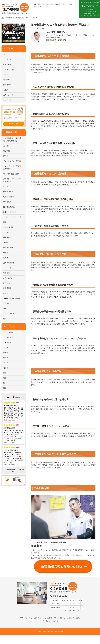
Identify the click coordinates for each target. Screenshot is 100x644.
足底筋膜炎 (7, 288)
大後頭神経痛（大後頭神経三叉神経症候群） (12, 139)
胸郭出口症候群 (9, 197)
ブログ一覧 (7, 100)
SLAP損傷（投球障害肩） (13, 298)
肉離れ (6, 293)
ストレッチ (7, 342)
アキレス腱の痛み (10, 314)
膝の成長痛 (7, 237)
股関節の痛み (8, 192)
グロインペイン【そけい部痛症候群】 (12, 180)
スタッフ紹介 (50, 4)
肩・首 (6, 363)
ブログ (6, 347)
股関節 (6, 358)
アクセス (64, 4)
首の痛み (6, 146)
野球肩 (6, 156)
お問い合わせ (37, 7)
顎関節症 (6, 273)
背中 (5, 373)
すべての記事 (8, 332)
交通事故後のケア (10, 263)
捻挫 (5, 309)
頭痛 (5, 222)
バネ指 (6, 242)
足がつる (6, 283)
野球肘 (6, 186)
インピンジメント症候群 (12, 161)
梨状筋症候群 (8, 248)
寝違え (6, 253)
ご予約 (70, 4)
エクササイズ (8, 337)
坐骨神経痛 (7, 202)
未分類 (6, 353)
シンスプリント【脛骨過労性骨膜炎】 (12, 167)
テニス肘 (6, 232)
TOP (35, 4)
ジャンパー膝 (8, 227)
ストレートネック (10, 212)
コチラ (43, 468)
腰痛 (5, 319)
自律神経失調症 (9, 207)
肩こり (6, 368)
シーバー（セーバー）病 (12, 217)
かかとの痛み (8, 278)
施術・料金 (41, 4)
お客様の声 (7, 85)
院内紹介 (58, 4)
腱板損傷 (6, 151)
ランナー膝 (7, 268)
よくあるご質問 (9, 70)
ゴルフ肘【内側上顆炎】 (12, 174)
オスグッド (7, 303)
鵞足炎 (6, 258)
